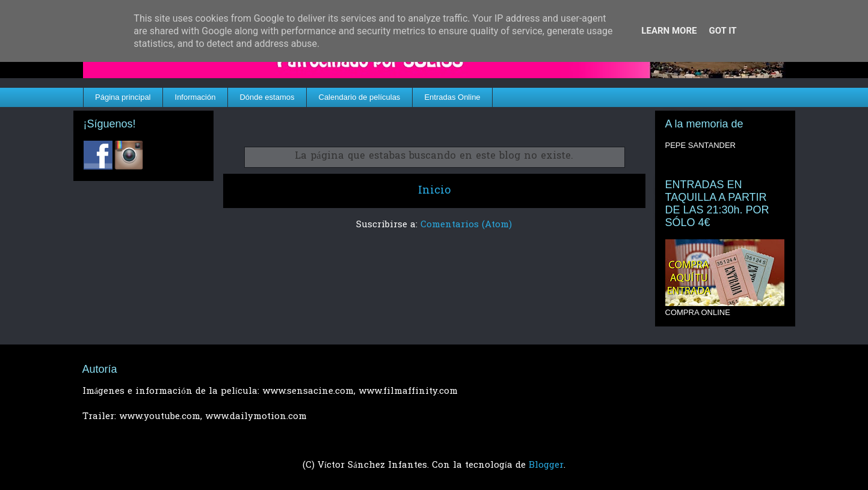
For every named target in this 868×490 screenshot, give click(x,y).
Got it (722, 31)
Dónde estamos (267, 97)
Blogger (546, 465)
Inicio (434, 191)
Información (195, 97)
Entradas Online (452, 97)
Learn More (669, 31)
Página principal (123, 97)
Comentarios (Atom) (466, 225)
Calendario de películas (360, 97)
